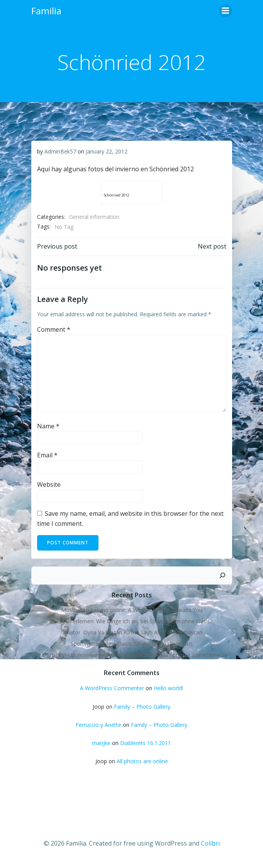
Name (48, 426)
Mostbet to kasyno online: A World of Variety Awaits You (132, 610)
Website (49, 484)
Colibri (210, 843)
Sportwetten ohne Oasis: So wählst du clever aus (132, 644)
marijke (101, 743)
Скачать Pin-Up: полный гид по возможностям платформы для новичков (131, 655)
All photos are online (142, 761)
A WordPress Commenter (112, 688)
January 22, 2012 (107, 151)
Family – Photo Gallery (142, 707)
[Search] (222, 576)
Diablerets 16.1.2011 (146, 743)
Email (47, 455)
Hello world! (168, 688)
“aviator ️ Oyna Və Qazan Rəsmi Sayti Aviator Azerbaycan (132, 632)
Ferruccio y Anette (98, 725)
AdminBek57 (60, 151)
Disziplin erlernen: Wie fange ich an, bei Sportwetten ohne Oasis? (132, 621)
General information (94, 217)
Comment (54, 329)
